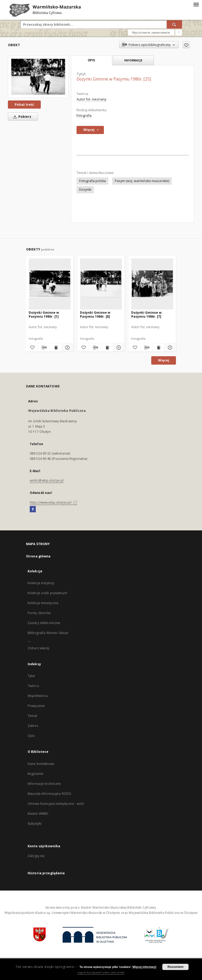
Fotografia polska (92, 181)
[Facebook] (33, 509)
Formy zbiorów (39, 613)
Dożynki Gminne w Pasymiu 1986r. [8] (95, 314)
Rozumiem (176, 967)
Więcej (164, 360)
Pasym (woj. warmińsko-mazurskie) (142, 181)
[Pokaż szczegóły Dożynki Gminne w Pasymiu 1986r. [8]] (118, 348)
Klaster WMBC (38, 814)
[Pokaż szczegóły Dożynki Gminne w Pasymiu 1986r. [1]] (67, 348)
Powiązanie (36, 706)
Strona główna (38, 556)
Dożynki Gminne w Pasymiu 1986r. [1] (44, 314)
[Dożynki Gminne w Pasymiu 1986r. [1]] (50, 284)
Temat (32, 716)
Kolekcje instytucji (41, 583)
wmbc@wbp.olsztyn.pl (47, 480)
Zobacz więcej (39, 648)
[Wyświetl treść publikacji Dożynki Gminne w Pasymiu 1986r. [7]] (158, 348)
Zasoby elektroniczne (44, 623)
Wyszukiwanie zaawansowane (151, 33)
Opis (31, 736)
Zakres (33, 726)
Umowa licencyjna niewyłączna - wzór (56, 804)
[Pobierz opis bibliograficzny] (44, 348)
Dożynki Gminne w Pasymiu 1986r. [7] (146, 314)
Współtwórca (38, 696)
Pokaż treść (24, 105)
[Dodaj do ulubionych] (186, 45)
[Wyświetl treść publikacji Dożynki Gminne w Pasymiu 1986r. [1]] (56, 348)
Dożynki (85, 190)
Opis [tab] (91, 60)
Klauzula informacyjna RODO (49, 794)
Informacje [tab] (133, 60)
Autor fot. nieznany (91, 99)
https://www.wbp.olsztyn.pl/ (54, 502)
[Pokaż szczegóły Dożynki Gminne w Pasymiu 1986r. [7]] (169, 348)
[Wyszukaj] (174, 24)
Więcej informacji (144, 967)
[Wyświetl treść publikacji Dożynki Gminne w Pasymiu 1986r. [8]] (107, 348)
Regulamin (36, 774)
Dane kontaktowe (41, 764)
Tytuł (31, 676)
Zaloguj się (36, 856)
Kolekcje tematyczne (43, 603)
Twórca (33, 686)
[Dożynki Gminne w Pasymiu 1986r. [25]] (38, 77)
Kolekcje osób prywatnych (47, 593)
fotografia (84, 116)
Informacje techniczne (44, 784)
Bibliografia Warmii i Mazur (48, 633)
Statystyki (35, 824)
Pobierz (21, 117)
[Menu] (196, 4)
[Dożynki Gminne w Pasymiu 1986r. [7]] (152, 284)
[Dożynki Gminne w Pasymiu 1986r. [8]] (101, 284)
